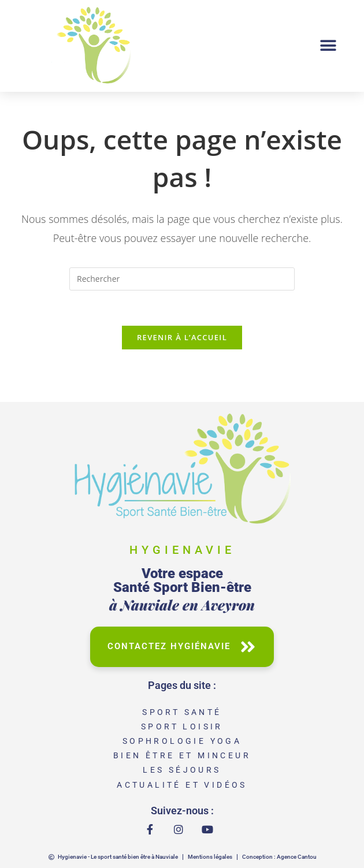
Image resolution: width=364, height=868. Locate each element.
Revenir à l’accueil (182, 337)
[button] (328, 46)
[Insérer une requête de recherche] (182, 279)
